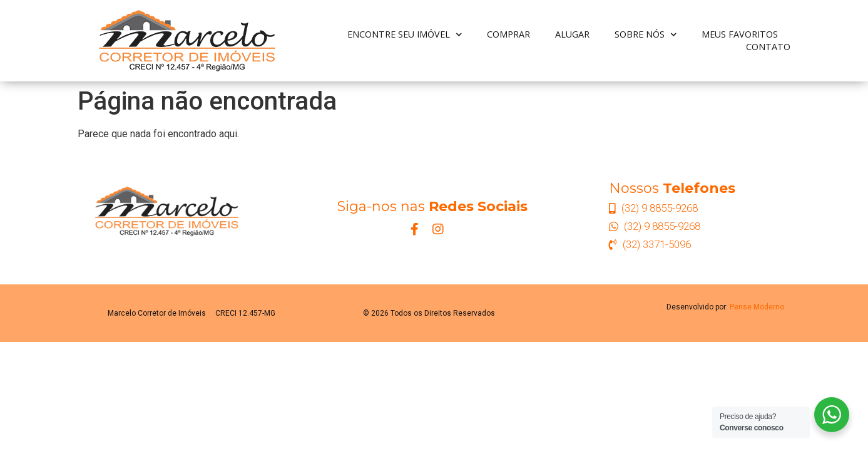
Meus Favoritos (740, 34)
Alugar (572, 34)
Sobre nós (646, 34)
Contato (768, 47)
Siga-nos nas (432, 206)
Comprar (508, 34)
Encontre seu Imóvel (405, 34)
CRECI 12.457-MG (245, 313)
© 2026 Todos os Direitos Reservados (429, 313)
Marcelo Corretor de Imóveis (157, 313)
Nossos (672, 188)
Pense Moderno (757, 307)
